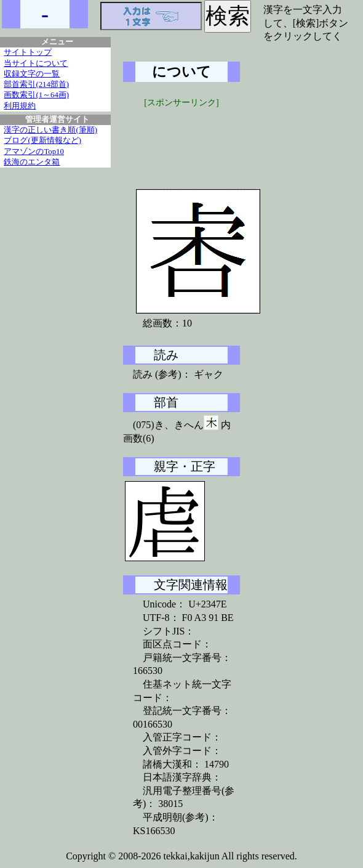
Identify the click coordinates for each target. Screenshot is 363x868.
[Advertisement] (215, 140)
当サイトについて (36, 63)
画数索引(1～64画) (36, 95)
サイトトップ (28, 52)
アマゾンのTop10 (34, 152)
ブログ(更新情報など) (42, 140)
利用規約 (20, 106)
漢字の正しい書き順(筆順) (50, 130)
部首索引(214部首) (36, 84)
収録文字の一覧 (32, 74)
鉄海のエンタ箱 (32, 162)
